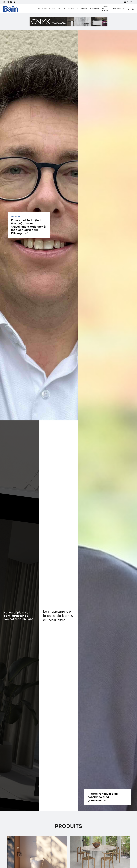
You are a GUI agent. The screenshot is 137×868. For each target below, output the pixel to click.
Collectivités (73, 9)
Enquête (84, 9)
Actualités (42, 9)
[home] (11, 9)
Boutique (117, 9)
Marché (52, 9)
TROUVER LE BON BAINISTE (106, 9)
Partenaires (94, 9)
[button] (61, 9)
